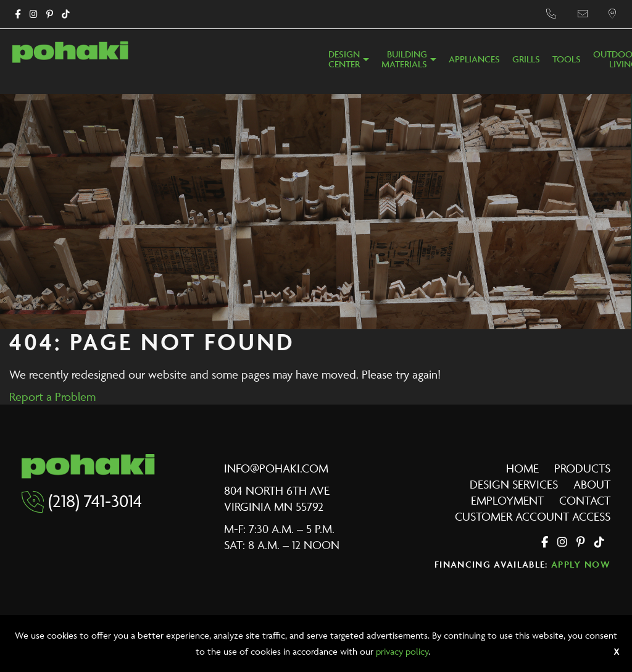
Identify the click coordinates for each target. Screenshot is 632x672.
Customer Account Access (533, 516)
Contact (585, 500)
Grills (526, 60)
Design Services (514, 484)
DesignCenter (344, 60)
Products (582, 468)
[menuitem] (349, 63)
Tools (567, 60)
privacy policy (402, 651)
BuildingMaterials (404, 60)
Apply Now (581, 564)
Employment (507, 500)
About (592, 484)
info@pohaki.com (276, 468)
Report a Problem (52, 397)
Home (522, 468)
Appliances (474, 60)
